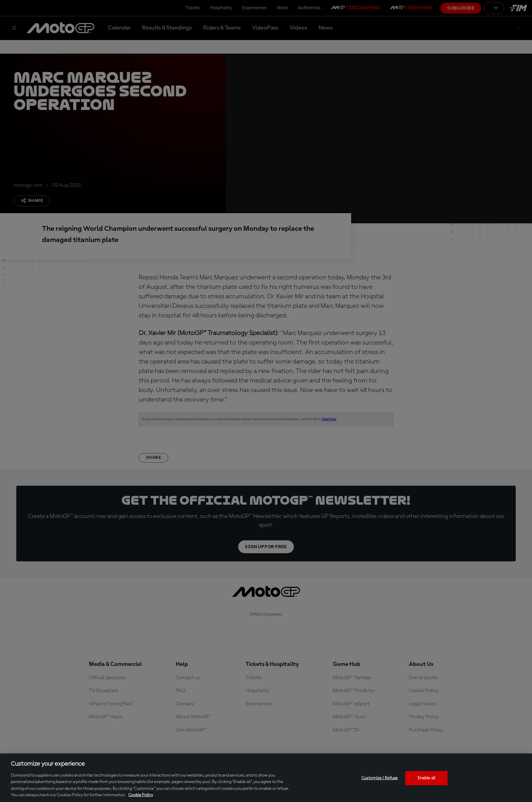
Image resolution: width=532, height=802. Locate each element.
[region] (266, 778)
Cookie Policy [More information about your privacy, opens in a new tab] (141, 795)
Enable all (426, 778)
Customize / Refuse (379, 778)
